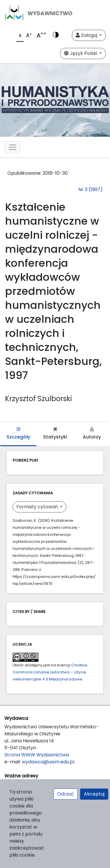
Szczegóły (18, 434)
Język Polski (81, 53)
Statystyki (55, 434)
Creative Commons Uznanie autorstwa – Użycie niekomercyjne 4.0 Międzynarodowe (50, 672)
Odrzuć (66, 794)
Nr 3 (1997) (90, 189)
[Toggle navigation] (13, 147)
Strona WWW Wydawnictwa (37, 755)
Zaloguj (87, 35)
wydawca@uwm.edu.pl (48, 762)
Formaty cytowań (38, 507)
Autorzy (92, 434)
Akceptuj (94, 794)
